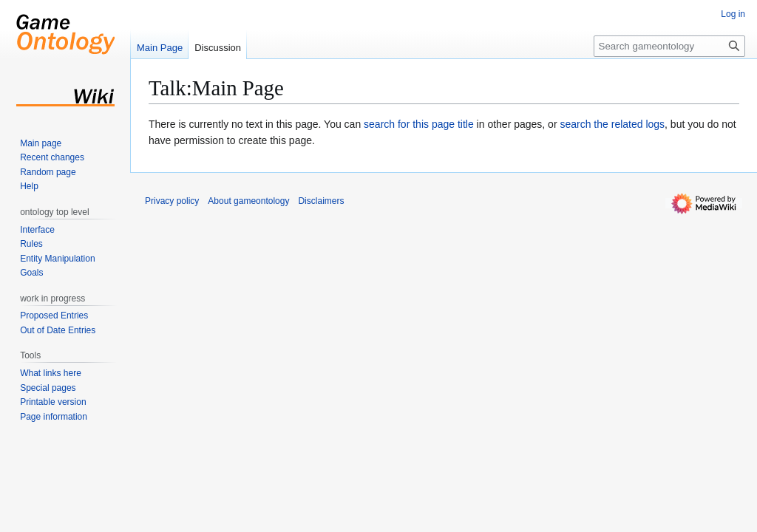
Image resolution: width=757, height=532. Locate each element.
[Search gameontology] (669, 46)
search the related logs (612, 124)
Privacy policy (172, 201)
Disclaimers (321, 201)
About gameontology (248, 201)
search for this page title (419, 124)
